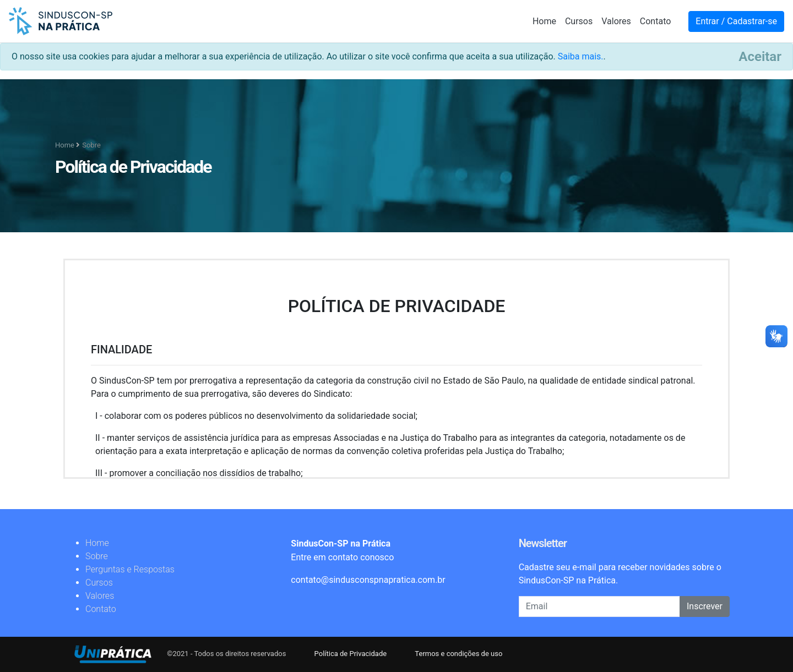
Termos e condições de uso (458, 654)
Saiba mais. (581, 56)
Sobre (97, 556)
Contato (656, 21)
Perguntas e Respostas (130, 569)
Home (544, 21)
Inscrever (705, 606)
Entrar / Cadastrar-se (736, 21)
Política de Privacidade (352, 654)
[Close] (760, 57)
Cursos (579, 21)
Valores (616, 21)
